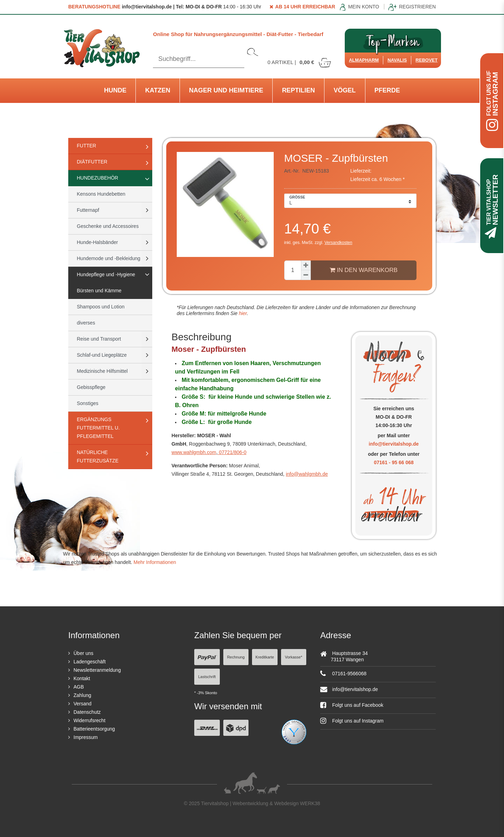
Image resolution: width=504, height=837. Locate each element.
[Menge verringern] (306, 275)
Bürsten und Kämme (99, 291)
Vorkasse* (294, 657)
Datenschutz (87, 712)
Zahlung (82, 695)
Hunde (115, 90)
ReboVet (426, 60)
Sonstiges (88, 403)
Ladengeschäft (90, 662)
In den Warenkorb (364, 270)
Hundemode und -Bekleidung (109, 258)
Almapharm (364, 60)
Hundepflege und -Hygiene (106, 274)
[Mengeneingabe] (293, 270)
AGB (79, 687)
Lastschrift (207, 677)
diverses (86, 323)
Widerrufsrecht (89, 720)
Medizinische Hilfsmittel (102, 371)
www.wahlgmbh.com (194, 452)
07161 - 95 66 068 (394, 462)
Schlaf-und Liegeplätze (102, 355)
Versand (82, 704)
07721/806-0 (232, 452)
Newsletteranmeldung (97, 670)
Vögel (345, 90)
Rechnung (236, 657)
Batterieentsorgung (94, 729)
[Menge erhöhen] (306, 265)
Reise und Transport (99, 339)
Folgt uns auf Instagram (352, 721)
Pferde (387, 90)
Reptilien (299, 90)
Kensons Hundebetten (101, 194)
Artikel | (300, 62)
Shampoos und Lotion (101, 307)
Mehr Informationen (155, 562)
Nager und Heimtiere (226, 90)
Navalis (397, 60)
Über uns (83, 653)
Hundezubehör (98, 178)
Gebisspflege (91, 387)
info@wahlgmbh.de (307, 474)
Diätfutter (92, 162)
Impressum (86, 737)
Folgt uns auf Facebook (352, 705)
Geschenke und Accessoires (108, 226)
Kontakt (82, 678)
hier (242, 313)
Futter (87, 146)
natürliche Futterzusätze (98, 456)
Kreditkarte (265, 657)
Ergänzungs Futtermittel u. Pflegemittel (98, 428)
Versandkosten (338, 243)
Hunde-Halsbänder (98, 242)
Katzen (158, 90)
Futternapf (88, 210)
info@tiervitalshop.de (394, 444)
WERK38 (310, 803)
